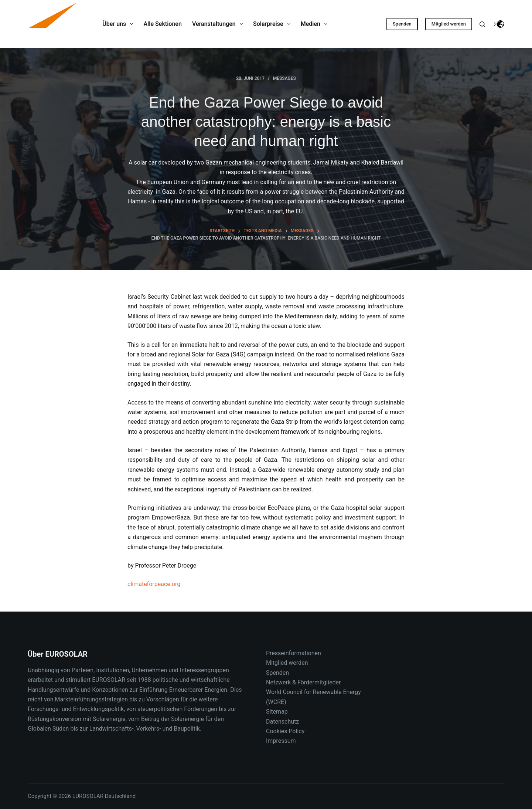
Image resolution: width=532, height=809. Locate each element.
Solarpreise (273, 24)
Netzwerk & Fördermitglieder (303, 682)
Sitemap (277, 712)
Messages (284, 78)
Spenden (402, 24)
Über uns (119, 24)
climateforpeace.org (154, 584)
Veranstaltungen (219, 24)
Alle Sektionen (162, 24)
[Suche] (482, 24)
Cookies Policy (285, 731)
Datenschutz (282, 722)
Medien (316, 24)
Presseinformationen (294, 653)
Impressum (281, 741)
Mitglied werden (449, 24)
